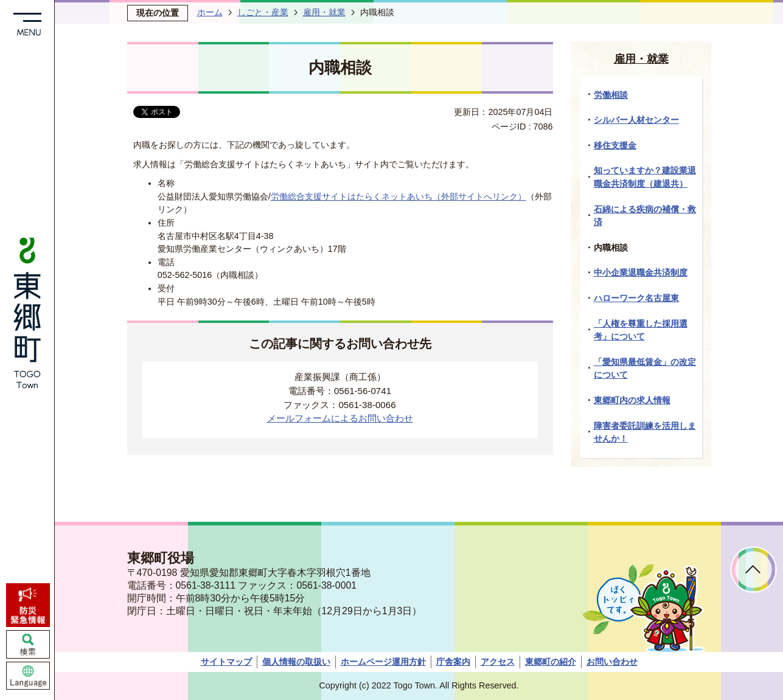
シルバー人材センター (636, 120)
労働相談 (611, 95)
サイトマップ (226, 662)
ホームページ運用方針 (383, 662)
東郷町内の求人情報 (632, 400)
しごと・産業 (263, 12)
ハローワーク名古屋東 (636, 298)
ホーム (210, 12)
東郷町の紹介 (551, 662)
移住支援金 (615, 145)
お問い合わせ (612, 662)
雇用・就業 (324, 12)
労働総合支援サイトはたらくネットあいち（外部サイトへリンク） (398, 196)
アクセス (498, 662)
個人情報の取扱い (296, 662)
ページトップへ (753, 570)
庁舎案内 (453, 662)
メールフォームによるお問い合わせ (340, 418)
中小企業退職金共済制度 (641, 272)
